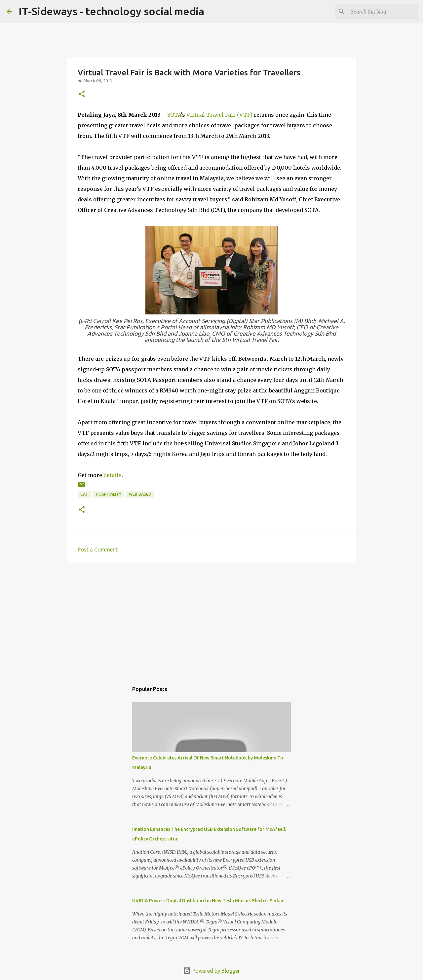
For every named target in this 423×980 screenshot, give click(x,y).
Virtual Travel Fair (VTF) (219, 115)
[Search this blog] (383, 12)
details (113, 475)
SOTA (174, 115)
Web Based (140, 494)
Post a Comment (98, 550)
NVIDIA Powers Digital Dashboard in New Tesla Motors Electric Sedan (208, 901)
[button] (82, 94)
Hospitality (109, 494)
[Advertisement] (211, 619)
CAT (84, 494)
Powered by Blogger (211, 971)
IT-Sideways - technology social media (111, 11)
